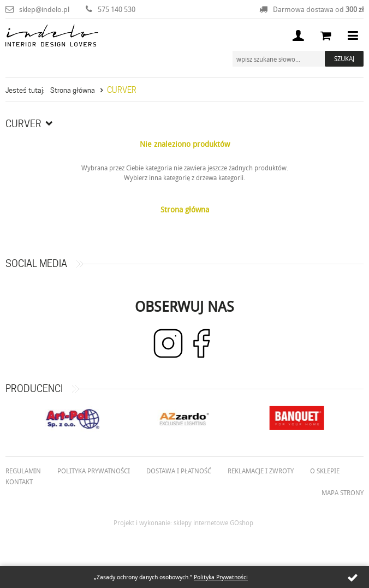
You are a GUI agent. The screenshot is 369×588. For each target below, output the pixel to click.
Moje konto (298, 35)
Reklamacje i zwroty (261, 471)
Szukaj (344, 58)
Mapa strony (343, 492)
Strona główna (73, 90)
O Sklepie (325, 471)
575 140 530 (117, 9)
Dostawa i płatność (179, 471)
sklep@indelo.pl (44, 9)
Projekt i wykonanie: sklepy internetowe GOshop (183, 522)
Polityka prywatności (94, 471)
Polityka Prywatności (221, 577)
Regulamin (23, 471)
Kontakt (19, 482)
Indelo (52, 35)
